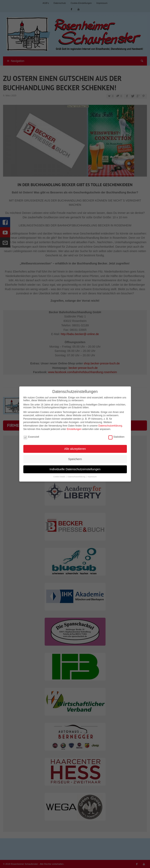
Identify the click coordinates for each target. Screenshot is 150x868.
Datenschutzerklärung (110, 424)
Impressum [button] (92, 475)
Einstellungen (74, 428)
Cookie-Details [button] (60, 475)
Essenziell (31, 435)
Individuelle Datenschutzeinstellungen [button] (75, 467)
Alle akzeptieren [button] (75, 447)
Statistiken (116, 435)
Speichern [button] (75, 457)
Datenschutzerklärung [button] (77, 475)
